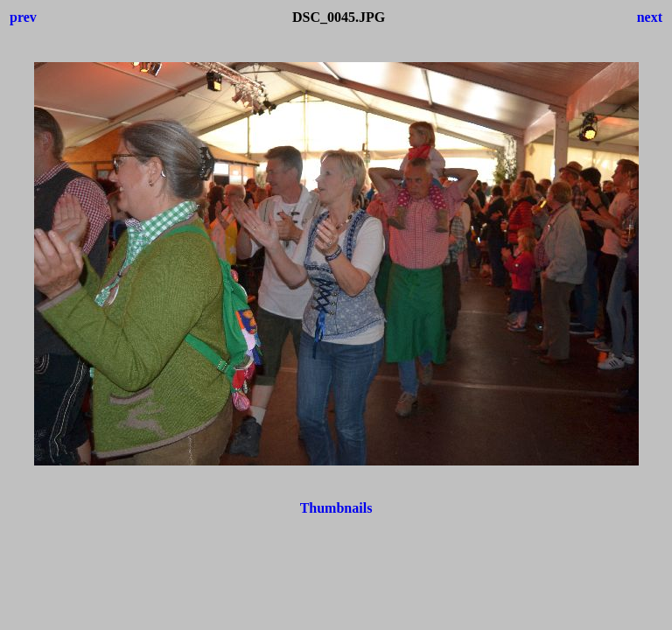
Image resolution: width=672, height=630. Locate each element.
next (650, 17)
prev (23, 17)
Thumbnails (336, 508)
